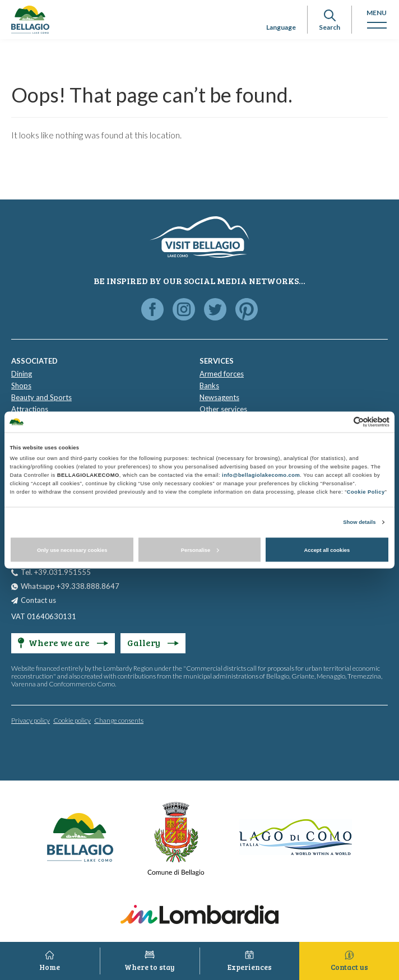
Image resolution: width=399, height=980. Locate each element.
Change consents (119, 720)
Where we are (63, 642)
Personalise (200, 550)
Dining (22, 374)
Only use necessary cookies (72, 550)
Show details (359, 522)
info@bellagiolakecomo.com (261, 475)
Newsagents (219, 397)
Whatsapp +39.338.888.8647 (70, 586)
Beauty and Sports (41, 397)
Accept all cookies (327, 550)
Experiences (250, 967)
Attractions (30, 409)
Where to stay (150, 967)
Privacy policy (31, 720)
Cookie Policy (366, 492)
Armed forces (222, 374)
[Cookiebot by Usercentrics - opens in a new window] (340, 422)
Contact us (38, 600)
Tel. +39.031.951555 (56, 572)
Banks (209, 386)
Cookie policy (72, 720)
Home (50, 967)
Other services (223, 409)
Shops (21, 386)
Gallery (153, 642)
